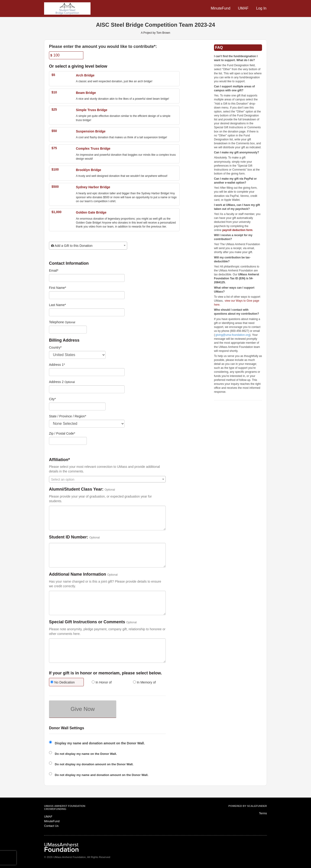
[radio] (66, 683)
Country (55, 347)
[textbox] (88, 246)
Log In (261, 8)
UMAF (243, 8)
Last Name (57, 305)
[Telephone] (68, 330)
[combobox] (88, 246)
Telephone (57, 322)
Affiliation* (59, 460)
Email (54, 271)
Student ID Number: (69, 537)
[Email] (87, 278)
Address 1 (57, 365)
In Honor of (102, 682)
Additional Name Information (78, 574)
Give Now (83, 709)
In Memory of (144, 682)
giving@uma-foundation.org (233, 335)
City (52, 399)
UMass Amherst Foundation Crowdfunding (65, 808)
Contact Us (51, 826)
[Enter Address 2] (87, 389)
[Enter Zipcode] (68, 441)
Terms (263, 813)
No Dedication (63, 682)
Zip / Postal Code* (62, 433)
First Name (58, 288)
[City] (77, 406)
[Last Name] (87, 312)
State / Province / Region (68, 416)
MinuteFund (221, 8)
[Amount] (66, 55)
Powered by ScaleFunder (248, 806)
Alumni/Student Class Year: (76, 489)
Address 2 (56, 382)
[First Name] (87, 295)
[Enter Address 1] (87, 372)
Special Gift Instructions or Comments (87, 622)
